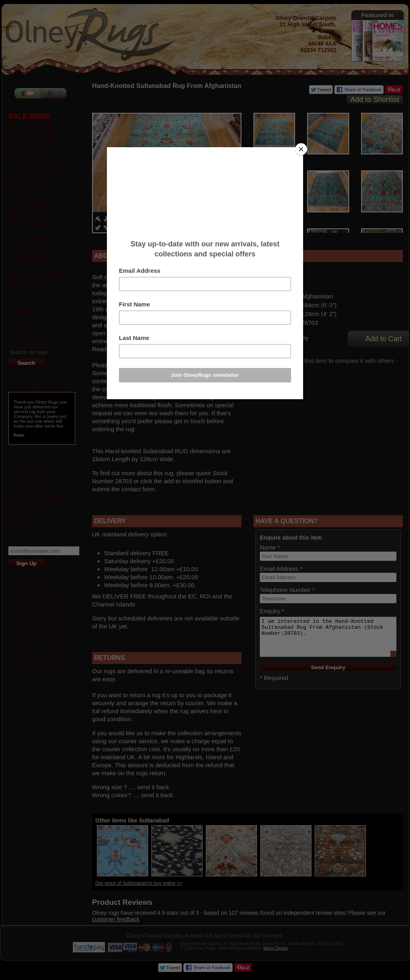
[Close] (301, 149)
